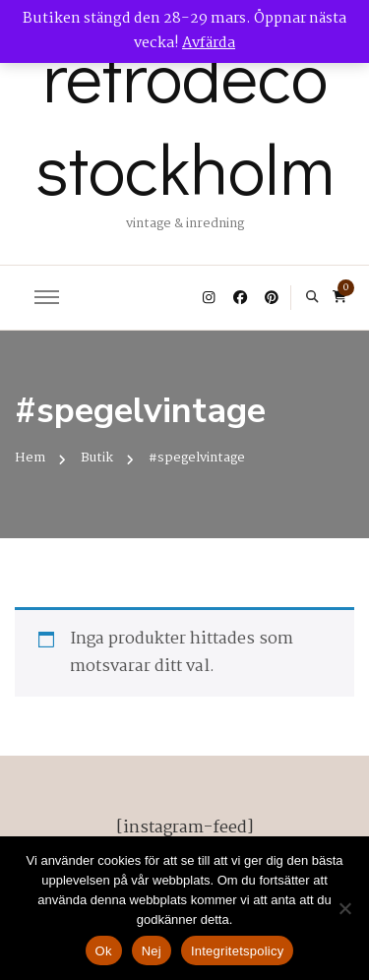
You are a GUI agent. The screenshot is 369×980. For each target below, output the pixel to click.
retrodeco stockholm (185, 121)
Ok (104, 951)
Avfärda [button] (209, 43)
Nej (152, 951)
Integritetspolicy (238, 951)
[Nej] (344, 908)
